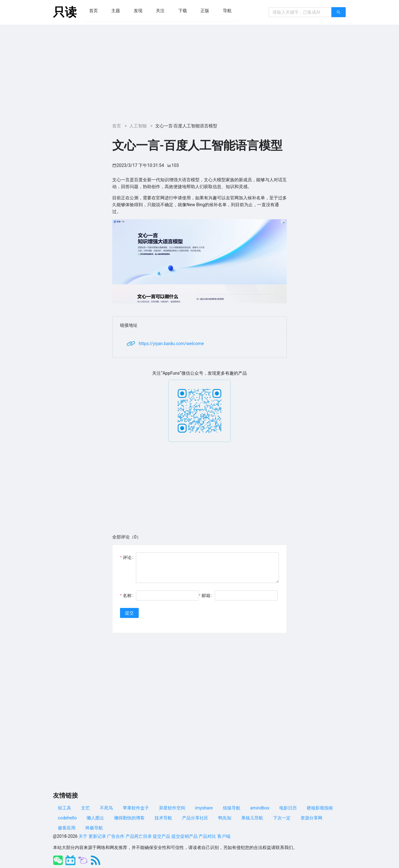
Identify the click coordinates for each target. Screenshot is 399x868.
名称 (127, 595)
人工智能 (138, 126)
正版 (205, 11)
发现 (138, 11)
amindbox (260, 808)
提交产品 (161, 836)
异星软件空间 (172, 808)
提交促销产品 (185, 836)
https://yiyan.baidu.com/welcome (171, 344)
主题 (116, 11)
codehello (67, 818)
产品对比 (207, 836)
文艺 (85, 808)
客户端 (224, 836)
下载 (183, 11)
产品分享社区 (195, 818)
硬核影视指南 (320, 808)
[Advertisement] (199, 71)
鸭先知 (225, 818)
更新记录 (97, 836)
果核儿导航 (252, 818)
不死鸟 (106, 808)
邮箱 (206, 595)
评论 (127, 557)
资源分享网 (311, 818)
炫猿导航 (232, 808)
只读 (65, 12)
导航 (227, 11)
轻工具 (65, 808)
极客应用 (67, 828)
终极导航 (94, 828)
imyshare (204, 808)
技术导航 (163, 818)
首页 (94, 11)
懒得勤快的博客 (129, 818)
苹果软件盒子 (136, 808)
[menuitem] (94, 11)
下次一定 (282, 818)
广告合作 (116, 836)
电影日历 (288, 808)
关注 (160, 11)
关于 (83, 836)
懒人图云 (95, 818)
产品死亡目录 (139, 836)
